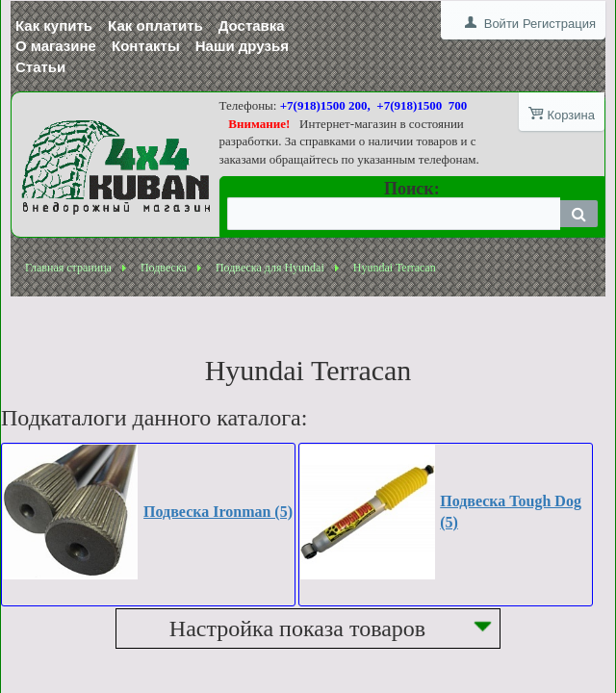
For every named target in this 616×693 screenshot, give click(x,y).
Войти (501, 24)
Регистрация (559, 24)
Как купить (54, 26)
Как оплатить (155, 26)
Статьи (40, 67)
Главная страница (68, 268)
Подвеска (164, 268)
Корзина (571, 115)
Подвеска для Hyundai (270, 268)
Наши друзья (242, 46)
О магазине (56, 46)
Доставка (252, 26)
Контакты (146, 46)
